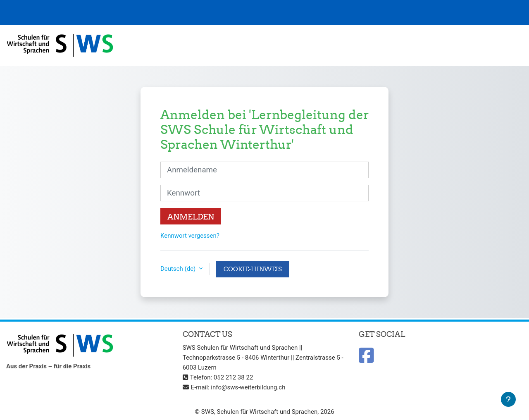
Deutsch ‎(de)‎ (488, 45)
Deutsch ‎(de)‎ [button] (179, 269)
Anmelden (191, 217)
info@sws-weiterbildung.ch (248, 387)
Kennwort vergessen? (190, 236)
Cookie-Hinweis (253, 269)
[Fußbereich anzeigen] (508, 399)
